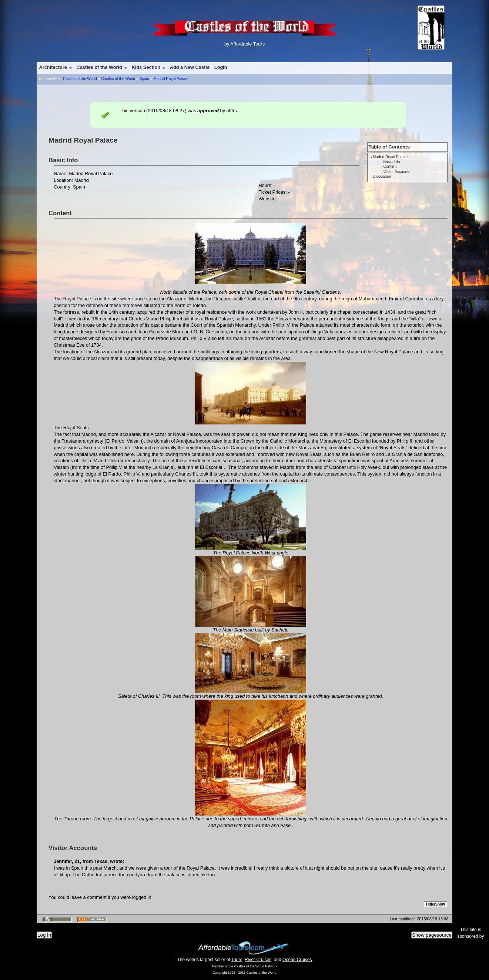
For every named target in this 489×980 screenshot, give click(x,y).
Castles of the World (99, 67)
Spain (144, 79)
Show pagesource (432, 935)
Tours (237, 960)
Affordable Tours (247, 44)
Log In (44, 935)
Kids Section (146, 67)
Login (221, 67)
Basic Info (392, 162)
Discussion (382, 176)
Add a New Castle (190, 67)
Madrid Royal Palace (171, 79)
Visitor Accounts (397, 172)
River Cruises (258, 960)
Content (390, 166)
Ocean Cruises (297, 960)
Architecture (53, 67)
